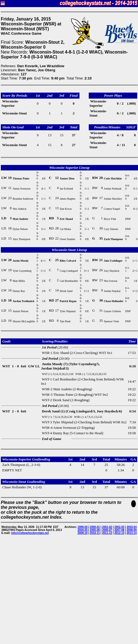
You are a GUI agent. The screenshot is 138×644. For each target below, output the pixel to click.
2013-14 (132, 533)
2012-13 (119, 533)
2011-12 (107, 533)
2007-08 (119, 530)
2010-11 (95, 533)
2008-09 (132, 530)
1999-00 (83, 527)
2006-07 (107, 530)
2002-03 (119, 527)
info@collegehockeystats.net (30, 533)
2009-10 (83, 533)
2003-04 (132, 527)
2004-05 (83, 530)
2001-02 (107, 527)
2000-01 (95, 527)
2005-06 (95, 530)
